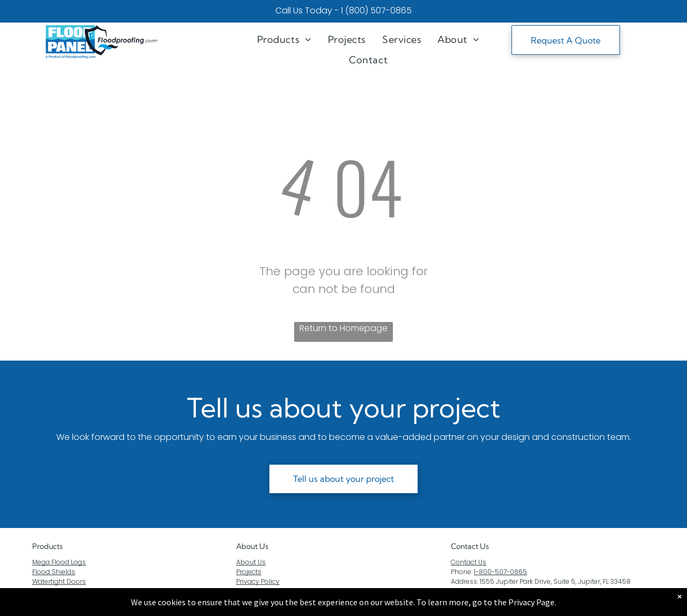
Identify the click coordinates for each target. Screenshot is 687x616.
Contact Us (469, 562)
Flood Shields (54, 572)
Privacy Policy (258, 581)
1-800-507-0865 (500, 572)
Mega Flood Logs (59, 562)
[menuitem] (284, 39)
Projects (249, 572)
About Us (252, 546)
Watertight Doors (59, 581)
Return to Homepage (343, 328)
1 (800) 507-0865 (376, 10)
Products (47, 546)
